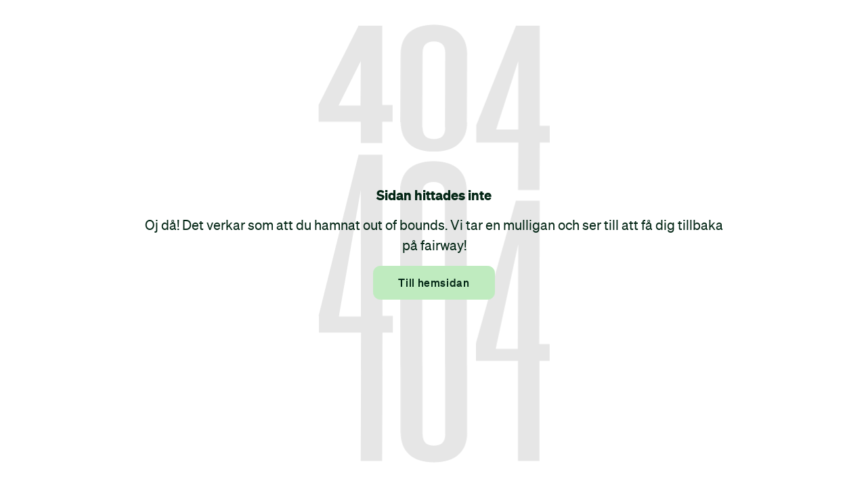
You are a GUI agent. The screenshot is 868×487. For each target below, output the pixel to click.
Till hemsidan (434, 283)
